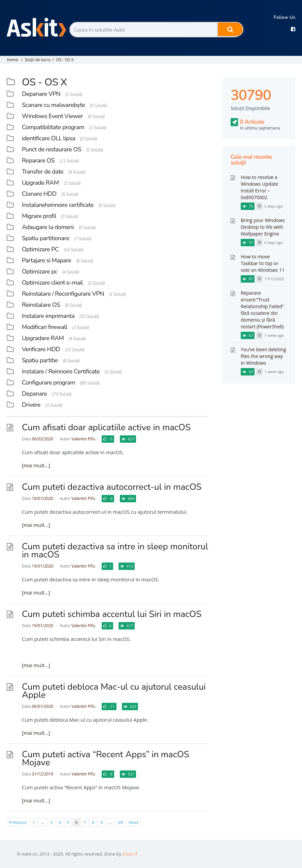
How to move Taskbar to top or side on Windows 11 (263, 263)
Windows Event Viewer (52, 116)
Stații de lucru (38, 60)
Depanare (35, 394)
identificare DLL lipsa (48, 138)
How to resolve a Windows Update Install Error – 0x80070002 (259, 187)
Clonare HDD (39, 194)
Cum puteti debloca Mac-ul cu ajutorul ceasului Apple (114, 691)
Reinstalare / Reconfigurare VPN (63, 294)
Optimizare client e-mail (52, 283)
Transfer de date (43, 172)
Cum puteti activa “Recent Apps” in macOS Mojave (106, 758)
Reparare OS (38, 160)
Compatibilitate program (53, 127)
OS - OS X (65, 60)
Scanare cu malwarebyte (53, 105)
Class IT (130, 854)
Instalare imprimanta (48, 316)
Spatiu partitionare (46, 238)
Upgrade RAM (40, 183)
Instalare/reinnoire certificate (58, 205)
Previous (18, 822)
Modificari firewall (45, 327)
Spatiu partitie (40, 360)
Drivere (31, 405)
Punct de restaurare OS (52, 149)
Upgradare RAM (43, 338)
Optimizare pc (40, 272)
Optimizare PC (40, 249)
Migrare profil (39, 216)
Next (134, 822)
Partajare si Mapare (46, 260)
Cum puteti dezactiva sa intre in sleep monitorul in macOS (115, 551)
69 (120, 822)
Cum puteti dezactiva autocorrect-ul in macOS (112, 487)
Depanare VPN (41, 94)
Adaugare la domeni (48, 227)
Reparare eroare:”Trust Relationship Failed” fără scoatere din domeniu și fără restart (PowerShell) (262, 310)
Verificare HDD (41, 349)
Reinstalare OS (41, 305)
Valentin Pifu (83, 439)
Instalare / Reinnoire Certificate (61, 371)
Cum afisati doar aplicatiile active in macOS (106, 427)
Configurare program (48, 383)
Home (12, 60)
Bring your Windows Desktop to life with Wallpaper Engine (263, 227)
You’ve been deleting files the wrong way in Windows (263, 356)
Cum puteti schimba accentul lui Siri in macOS (112, 614)
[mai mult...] (36, 465)
